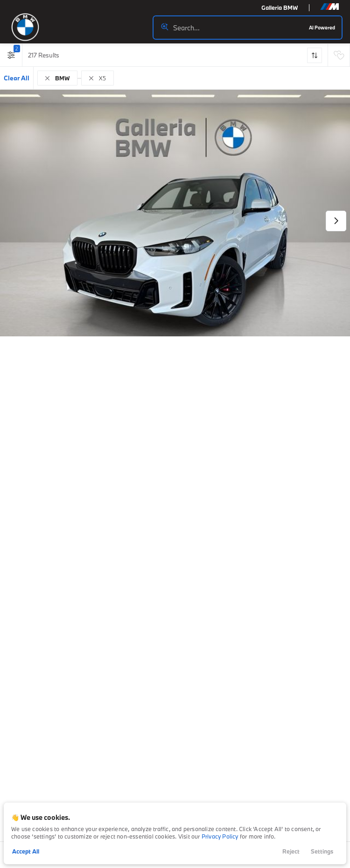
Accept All (26, 851)
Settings (322, 851)
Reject (291, 851)
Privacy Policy (220, 836)
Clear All (17, 78)
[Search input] (248, 28)
